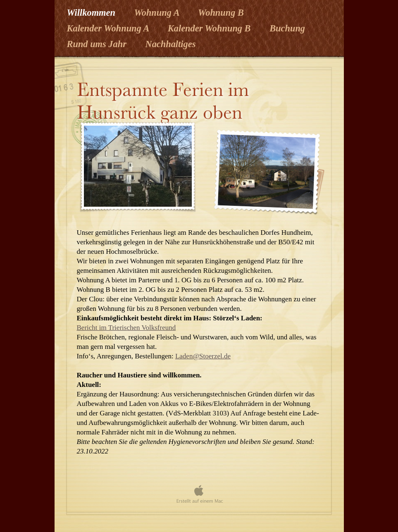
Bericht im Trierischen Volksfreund (126, 328)
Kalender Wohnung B (210, 28)
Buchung (287, 28)
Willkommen (92, 13)
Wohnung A (158, 13)
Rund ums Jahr (98, 44)
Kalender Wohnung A (109, 28)
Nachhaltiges (170, 44)
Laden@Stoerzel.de (203, 356)
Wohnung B (221, 13)
